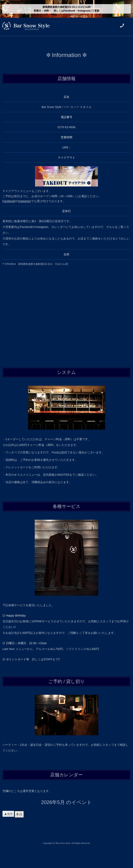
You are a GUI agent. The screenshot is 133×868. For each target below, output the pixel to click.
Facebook (9, 201)
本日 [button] (19, 814)
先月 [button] (10, 814)
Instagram (24, 201)
